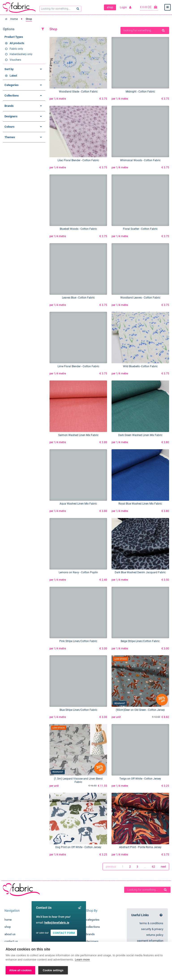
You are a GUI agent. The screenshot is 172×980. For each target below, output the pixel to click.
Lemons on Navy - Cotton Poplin (78, 572)
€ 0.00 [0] (149, 7)
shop (110, 7)
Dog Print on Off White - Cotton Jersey (78, 847)
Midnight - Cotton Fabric (140, 92)
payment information (150, 941)
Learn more (82, 960)
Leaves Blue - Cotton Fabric (78, 298)
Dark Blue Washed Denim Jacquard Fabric (140, 572)
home (8, 920)
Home (14, 19)
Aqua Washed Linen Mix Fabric (78, 504)
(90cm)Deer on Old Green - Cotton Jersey (140, 710)
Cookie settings (53, 970)
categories (93, 920)
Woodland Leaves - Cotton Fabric (140, 298)
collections (93, 927)
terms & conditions (151, 923)
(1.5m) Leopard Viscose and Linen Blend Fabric (78, 780)
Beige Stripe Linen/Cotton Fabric (140, 641)
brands (90, 934)
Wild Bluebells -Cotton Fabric (140, 366)
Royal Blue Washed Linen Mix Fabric (140, 504)
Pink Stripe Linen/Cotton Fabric (78, 641)
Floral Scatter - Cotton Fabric (140, 229)
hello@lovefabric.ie (57, 923)
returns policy (155, 935)
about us (10, 934)
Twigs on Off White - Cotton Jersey (140, 779)
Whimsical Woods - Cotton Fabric (140, 160)
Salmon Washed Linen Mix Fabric (78, 435)
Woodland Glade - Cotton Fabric (78, 92)
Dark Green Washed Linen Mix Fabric (140, 435)
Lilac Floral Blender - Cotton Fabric (78, 160)
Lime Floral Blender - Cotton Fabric (78, 366)
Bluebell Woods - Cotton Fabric (78, 229)
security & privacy (152, 929)
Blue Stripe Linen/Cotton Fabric (78, 710)
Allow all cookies (20, 970)
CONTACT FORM (64, 933)
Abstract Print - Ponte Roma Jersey (140, 847)
